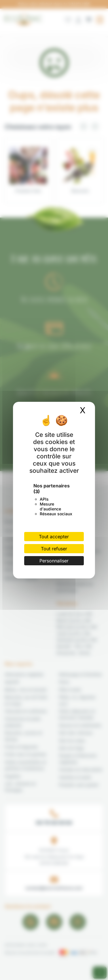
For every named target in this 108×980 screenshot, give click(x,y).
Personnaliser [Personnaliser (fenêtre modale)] (54, 561)
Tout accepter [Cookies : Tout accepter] (54, 537)
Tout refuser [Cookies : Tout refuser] (54, 549)
